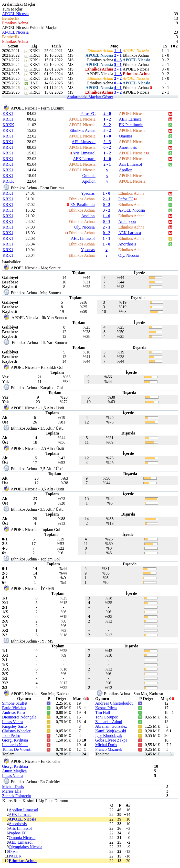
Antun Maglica (14, 771)
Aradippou (127, 221)
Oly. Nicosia (84, 227)
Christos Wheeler (16, 731)
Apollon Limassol (23, 810)
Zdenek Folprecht (17, 796)
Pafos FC (88, 114)
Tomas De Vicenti (17, 749)
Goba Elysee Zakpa (111, 740)
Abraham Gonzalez (111, 726)
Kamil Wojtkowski (111, 731)
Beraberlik (11, 18)
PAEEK (15, 856)
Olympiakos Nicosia (25, 847)
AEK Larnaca (130, 119)
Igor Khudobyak (109, 736)
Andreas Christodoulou (114, 703)
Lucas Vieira (12, 722)
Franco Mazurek (109, 749)
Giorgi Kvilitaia (15, 740)
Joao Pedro (11, 736)
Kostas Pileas (106, 708)
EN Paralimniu (131, 125)
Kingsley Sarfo (14, 726)
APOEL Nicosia (15, 14)
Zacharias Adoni (109, 722)
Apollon (125, 170)
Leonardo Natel (15, 745)
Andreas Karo (13, 712)
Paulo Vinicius (14, 708)
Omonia (125, 136)
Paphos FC (18, 833)
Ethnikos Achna (15, 23)
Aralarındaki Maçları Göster (90, 97)
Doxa (13, 851)
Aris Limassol (84, 153)
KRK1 (8, 114)
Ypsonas (88, 193)
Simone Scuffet (15, 703)
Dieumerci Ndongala (19, 717)
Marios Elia (12, 791)
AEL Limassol (84, 142)
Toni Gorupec (107, 717)
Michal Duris (106, 745)
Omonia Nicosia (22, 838)
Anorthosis (128, 147)
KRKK (8, 125)
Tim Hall (103, 712)
